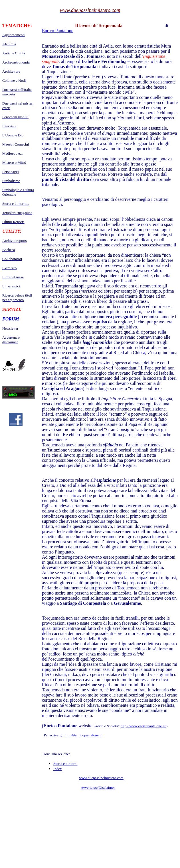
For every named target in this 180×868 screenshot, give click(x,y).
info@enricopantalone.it (84, 735)
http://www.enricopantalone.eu (143, 726)
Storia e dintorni (65, 764)
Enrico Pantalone (58, 31)
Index (58, 769)
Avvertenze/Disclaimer (98, 788)
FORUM (11, 319)
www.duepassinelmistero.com (101, 778)
